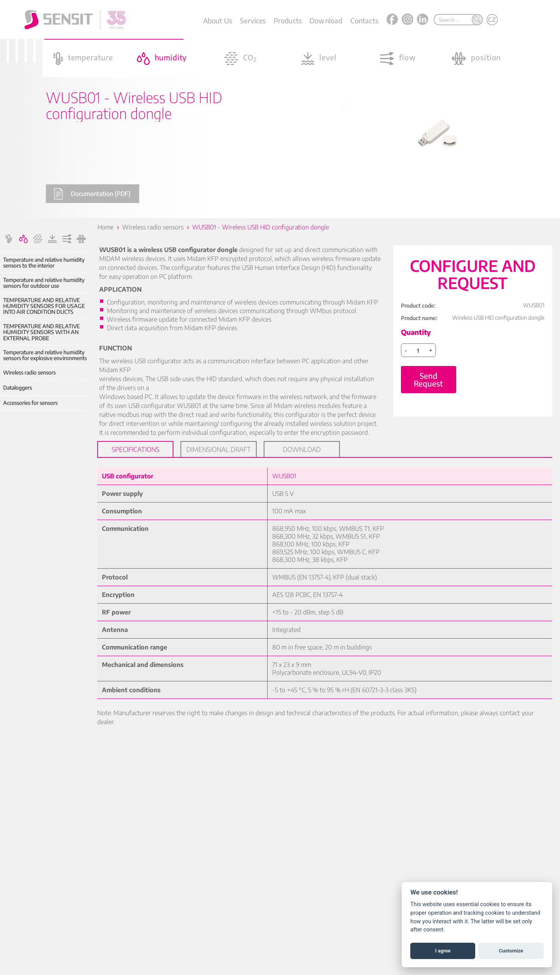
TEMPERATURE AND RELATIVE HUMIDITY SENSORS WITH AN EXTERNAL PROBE (41, 332)
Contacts (364, 20)
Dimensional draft (219, 449)
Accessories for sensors (30, 403)
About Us (218, 20)
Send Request (428, 379)
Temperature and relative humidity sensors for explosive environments (45, 355)
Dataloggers (17, 388)
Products (288, 20)
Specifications (136, 449)
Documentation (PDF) (92, 194)
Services (253, 20)
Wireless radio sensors (29, 372)
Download (326, 20)
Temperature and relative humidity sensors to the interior (44, 263)
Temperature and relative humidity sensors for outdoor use (44, 283)
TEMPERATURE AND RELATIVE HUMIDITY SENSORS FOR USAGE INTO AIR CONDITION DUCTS (44, 306)
